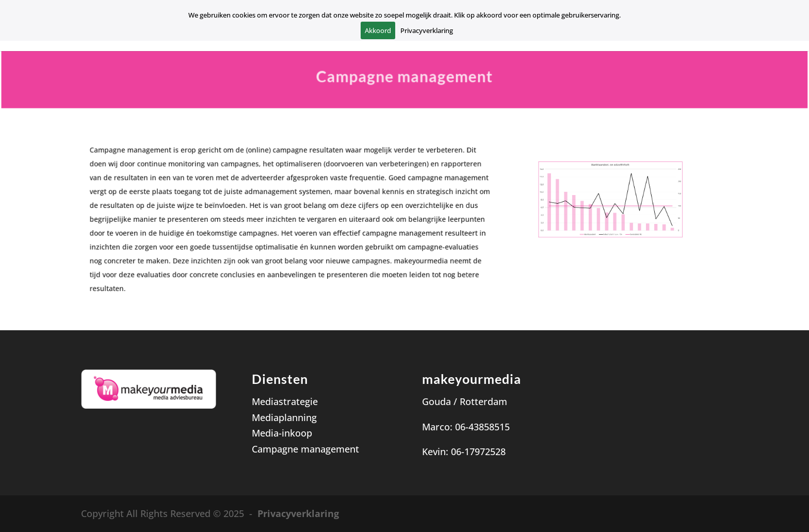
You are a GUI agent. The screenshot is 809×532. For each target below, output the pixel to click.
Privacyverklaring (298, 513)
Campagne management (305, 449)
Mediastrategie (285, 401)
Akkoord (378, 30)
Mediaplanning (284, 417)
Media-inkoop (282, 433)
